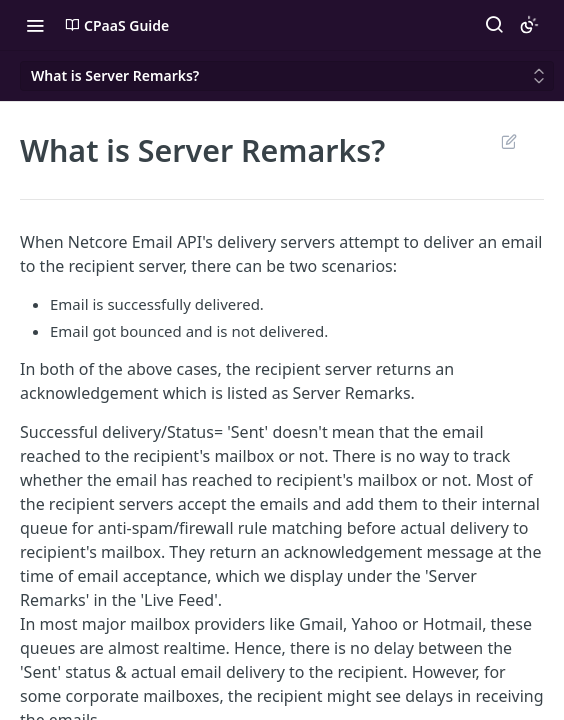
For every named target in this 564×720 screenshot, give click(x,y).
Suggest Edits (508, 141)
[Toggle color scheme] (529, 25)
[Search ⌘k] (494, 25)
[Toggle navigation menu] (35, 25)
